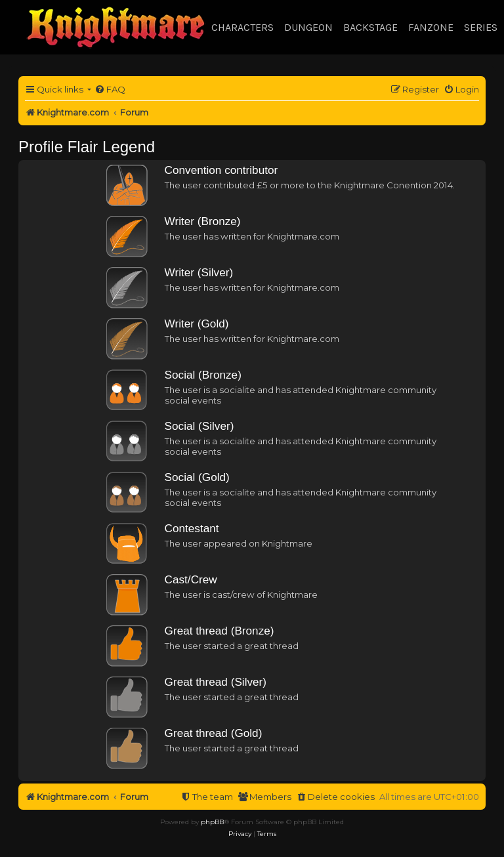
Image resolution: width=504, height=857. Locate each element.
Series (481, 27)
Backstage (370, 27)
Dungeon (308, 27)
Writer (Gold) (197, 324)
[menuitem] (110, 90)
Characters (242, 27)
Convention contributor (221, 170)
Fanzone (431, 27)
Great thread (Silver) (216, 682)
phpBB (212, 822)
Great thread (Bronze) (220, 631)
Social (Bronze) (203, 375)
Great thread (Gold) (214, 733)
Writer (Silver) (199, 272)
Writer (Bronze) (203, 221)
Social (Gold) (197, 477)
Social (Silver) (199, 426)
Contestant (192, 528)
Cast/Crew (191, 579)
